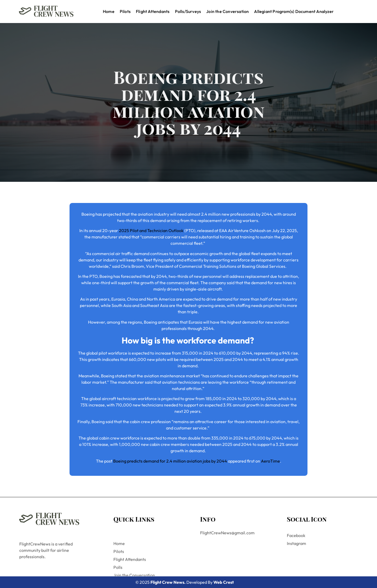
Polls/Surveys (188, 11)
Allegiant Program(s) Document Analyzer (294, 11)
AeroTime (270, 461)
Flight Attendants (153, 11)
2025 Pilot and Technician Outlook (151, 230)
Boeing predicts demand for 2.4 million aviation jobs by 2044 (170, 461)
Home (109, 11)
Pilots (125, 11)
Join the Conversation (227, 11)
